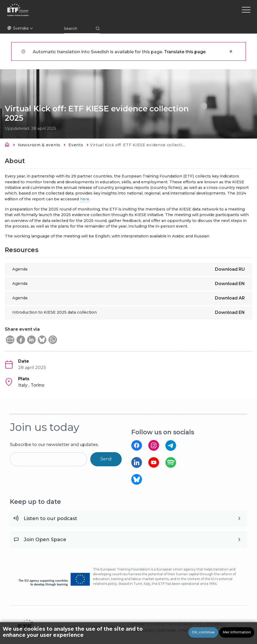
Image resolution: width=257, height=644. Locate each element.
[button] (10, 340)
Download (230, 269)
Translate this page (185, 52)
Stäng (231, 51)
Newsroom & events (39, 145)
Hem (9, 145)
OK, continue (203, 632)
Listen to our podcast (50, 519)
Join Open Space (45, 540)
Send (106, 459)
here (85, 199)
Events (76, 145)
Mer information (237, 632)
